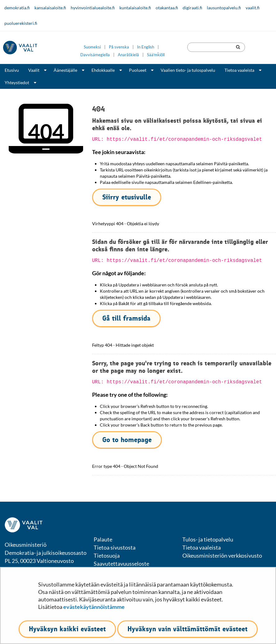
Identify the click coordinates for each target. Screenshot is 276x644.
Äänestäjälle (65, 70)
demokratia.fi (17, 8)
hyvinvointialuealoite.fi (93, 8)
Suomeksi (92, 47)
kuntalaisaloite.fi (135, 8)
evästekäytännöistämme (94, 607)
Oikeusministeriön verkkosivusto (222, 555)
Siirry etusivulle (127, 197)
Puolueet (138, 70)
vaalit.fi (253, 8)
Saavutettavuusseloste (121, 564)
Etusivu (12, 70)
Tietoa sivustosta (115, 547)
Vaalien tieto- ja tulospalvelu (188, 70)
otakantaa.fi (167, 8)
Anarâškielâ (128, 55)
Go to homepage (127, 440)
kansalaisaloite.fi (50, 8)
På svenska (119, 47)
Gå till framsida (126, 318)
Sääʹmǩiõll (156, 55)
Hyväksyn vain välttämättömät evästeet (187, 629)
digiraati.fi (192, 8)
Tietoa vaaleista (239, 70)
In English (146, 47)
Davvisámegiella (95, 55)
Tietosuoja (107, 555)
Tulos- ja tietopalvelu (208, 539)
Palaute (103, 539)
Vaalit (34, 70)
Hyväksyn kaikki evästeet (67, 629)
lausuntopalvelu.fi (224, 8)
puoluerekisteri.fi (21, 23)
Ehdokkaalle (103, 70)
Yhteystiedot (17, 82)
